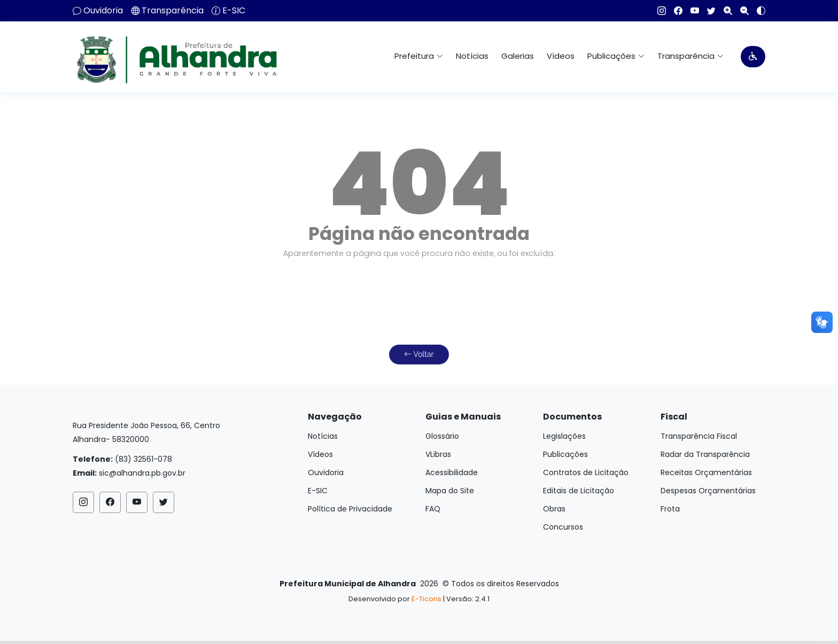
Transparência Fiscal (699, 436)
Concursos (563, 527)
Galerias (518, 56)
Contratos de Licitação (586, 472)
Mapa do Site (450, 491)
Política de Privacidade (350, 509)
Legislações (564, 436)
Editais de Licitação (579, 491)
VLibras (438, 454)
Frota (670, 509)
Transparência (173, 11)
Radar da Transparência (705, 454)
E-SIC (234, 11)
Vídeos (561, 56)
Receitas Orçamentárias (706, 472)
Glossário (442, 436)
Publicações (565, 454)
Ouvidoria (103, 11)
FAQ (433, 509)
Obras (554, 509)
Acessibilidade (452, 472)
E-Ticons (426, 599)
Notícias (472, 56)
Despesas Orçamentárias (708, 491)
